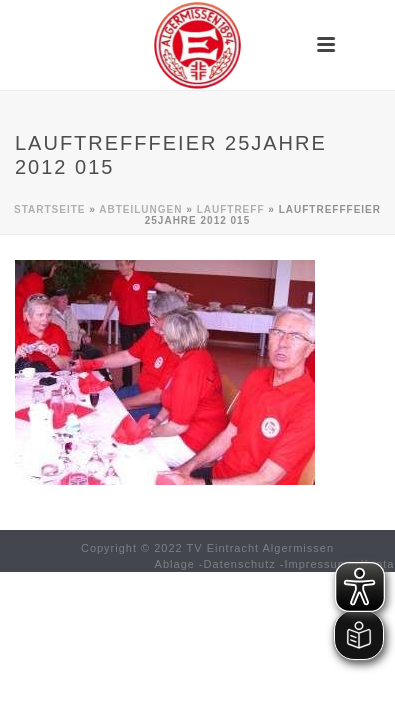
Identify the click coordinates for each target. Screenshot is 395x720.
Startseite (49, 209)
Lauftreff (231, 209)
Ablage (175, 564)
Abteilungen (140, 209)
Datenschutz (240, 564)
